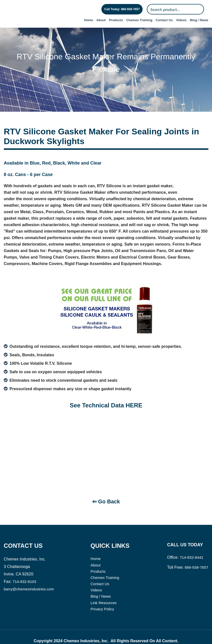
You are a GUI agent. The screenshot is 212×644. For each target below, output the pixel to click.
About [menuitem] (101, 20)
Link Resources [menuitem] (104, 594)
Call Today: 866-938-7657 (122, 9)
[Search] (175, 9)
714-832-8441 (191, 547)
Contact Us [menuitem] (164, 20)
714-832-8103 (25, 571)
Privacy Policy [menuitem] (102, 600)
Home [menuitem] (89, 20)
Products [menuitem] (116, 20)
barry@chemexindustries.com (30, 579)
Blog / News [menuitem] (199, 20)
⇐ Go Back (106, 491)
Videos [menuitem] (181, 20)
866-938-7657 (196, 557)
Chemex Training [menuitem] (139, 20)
